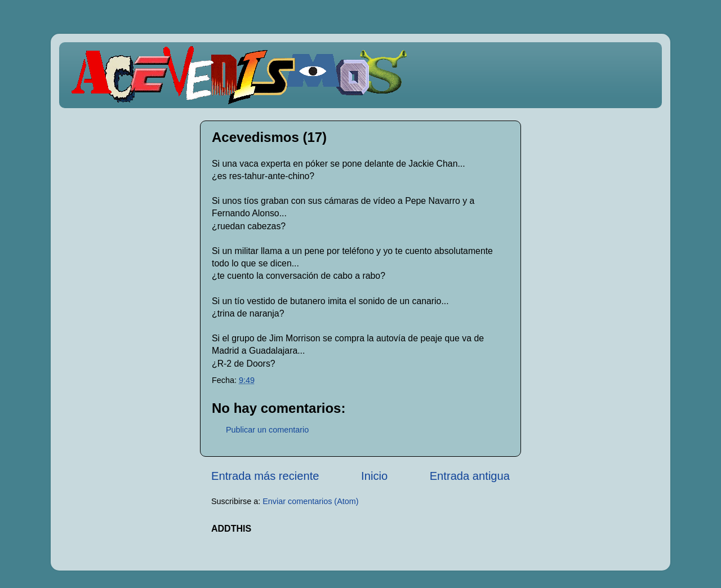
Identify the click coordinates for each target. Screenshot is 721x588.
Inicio (374, 476)
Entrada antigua (470, 476)
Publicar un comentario (267, 430)
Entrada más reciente (265, 476)
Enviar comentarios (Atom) (310, 501)
